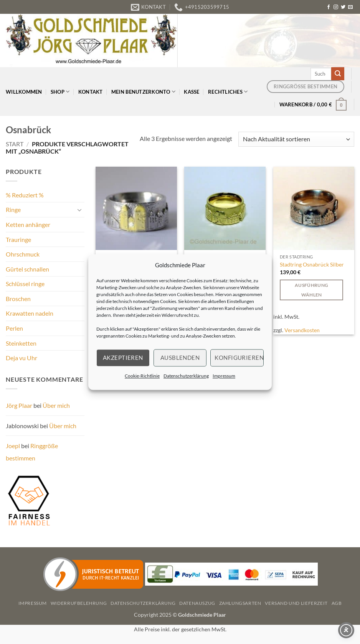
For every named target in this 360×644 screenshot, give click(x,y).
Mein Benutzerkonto (143, 92)
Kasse (192, 92)
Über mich (56, 405)
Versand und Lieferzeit (296, 603)
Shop (60, 92)
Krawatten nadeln (30, 313)
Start (15, 144)
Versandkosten (302, 330)
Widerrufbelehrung (79, 603)
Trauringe (18, 239)
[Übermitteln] (338, 74)
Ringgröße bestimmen (32, 452)
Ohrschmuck (23, 254)
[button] (313, 104)
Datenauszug (197, 603)
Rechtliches (228, 92)
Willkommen (24, 92)
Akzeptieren (123, 358)
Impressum (224, 376)
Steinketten (21, 343)
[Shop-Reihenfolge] (296, 139)
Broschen (18, 299)
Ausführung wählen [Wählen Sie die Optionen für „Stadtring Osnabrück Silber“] (311, 290)
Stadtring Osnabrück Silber (312, 264)
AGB (337, 603)
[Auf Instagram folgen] (336, 7)
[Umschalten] (80, 210)
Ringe (13, 209)
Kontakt (91, 92)
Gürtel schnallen (27, 269)
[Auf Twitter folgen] (343, 7)
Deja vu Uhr (21, 358)
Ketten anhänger (28, 224)
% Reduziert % (25, 195)
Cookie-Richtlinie (142, 376)
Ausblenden (180, 358)
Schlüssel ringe (25, 284)
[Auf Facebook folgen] (329, 7)
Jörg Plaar (19, 405)
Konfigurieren (239, 358)
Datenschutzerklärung (186, 376)
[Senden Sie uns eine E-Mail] (350, 7)
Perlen (14, 328)
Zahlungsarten (240, 603)
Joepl (13, 446)
